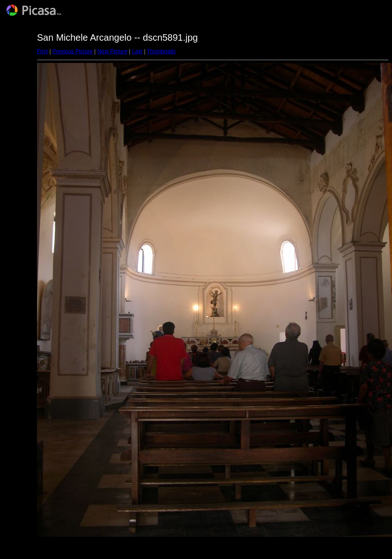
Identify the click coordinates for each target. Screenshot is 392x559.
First (42, 51)
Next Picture (112, 51)
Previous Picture (72, 51)
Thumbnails (161, 51)
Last (137, 51)
